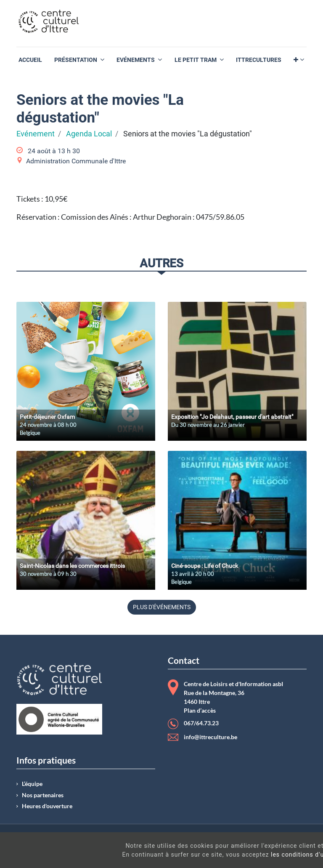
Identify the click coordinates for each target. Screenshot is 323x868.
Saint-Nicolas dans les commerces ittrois (72, 566)
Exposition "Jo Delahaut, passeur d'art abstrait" (232, 417)
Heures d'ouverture (47, 806)
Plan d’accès (200, 711)
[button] (299, 60)
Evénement (36, 134)
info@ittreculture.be (210, 737)
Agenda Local (89, 134)
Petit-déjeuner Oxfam (47, 417)
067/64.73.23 (201, 723)
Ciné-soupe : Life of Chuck (205, 566)
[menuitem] (30, 60)
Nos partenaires (43, 795)
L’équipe (32, 784)
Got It (286, 859)
